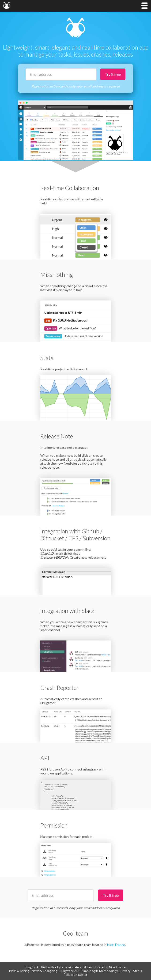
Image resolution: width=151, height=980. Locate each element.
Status (138, 971)
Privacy (126, 971)
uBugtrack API (70, 971)
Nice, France (116, 945)
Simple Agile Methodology (100, 971)
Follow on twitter (75, 975)
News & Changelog (44, 971)
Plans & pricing (19, 971)
